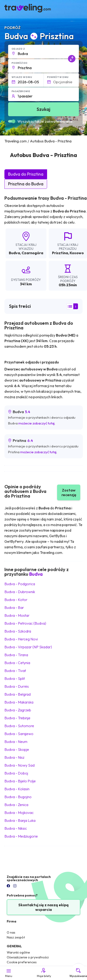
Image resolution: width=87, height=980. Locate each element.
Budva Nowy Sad (19, 765)
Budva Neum (16, 742)
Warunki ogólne (18, 952)
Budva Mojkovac (19, 813)
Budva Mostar (17, 615)
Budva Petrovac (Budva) (25, 623)
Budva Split (15, 678)
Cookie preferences (22, 962)
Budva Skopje (17, 749)
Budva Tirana (16, 655)
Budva (14, 253)
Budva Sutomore (19, 726)
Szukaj (43, 109)
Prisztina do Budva (26, 184)
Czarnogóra (32, 253)
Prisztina (60, 253)
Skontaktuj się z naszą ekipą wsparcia (43, 907)
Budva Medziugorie (21, 836)
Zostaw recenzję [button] (69, 492)
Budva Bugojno (18, 797)
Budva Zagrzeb (18, 710)
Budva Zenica (16, 805)
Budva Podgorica (20, 584)
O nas (11, 932)
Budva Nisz (14, 757)
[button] (44, 52)
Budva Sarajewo (19, 734)
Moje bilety (44, 973)
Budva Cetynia (17, 663)
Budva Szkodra (18, 631)
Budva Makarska (19, 702)
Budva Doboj (16, 773)
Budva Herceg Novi (21, 639)
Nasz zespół (16, 937)
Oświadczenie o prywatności (28, 957)
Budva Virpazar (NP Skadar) (28, 647)
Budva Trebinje (17, 718)
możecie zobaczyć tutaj (36, 423)
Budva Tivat (15, 671)
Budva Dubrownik (20, 592)
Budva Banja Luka (20, 820)
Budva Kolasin (17, 789)
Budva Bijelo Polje (20, 781)
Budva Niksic (16, 828)
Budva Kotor (16, 600)
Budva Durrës (17, 686)
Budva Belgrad (18, 694)
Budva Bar (14, 607)
